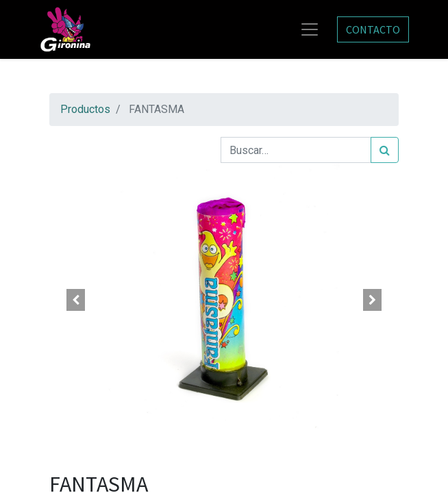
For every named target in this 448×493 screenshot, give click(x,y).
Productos (85, 109)
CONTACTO (373, 29)
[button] (76, 300)
